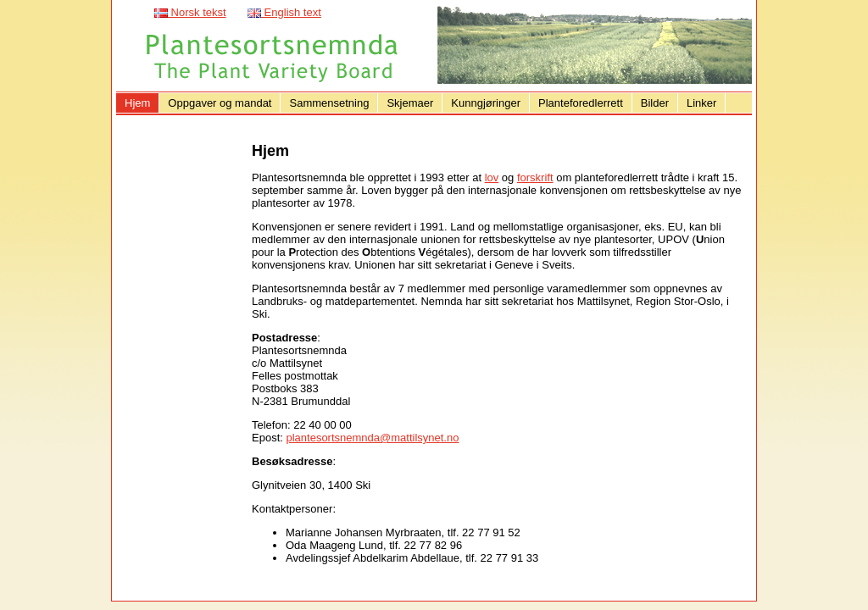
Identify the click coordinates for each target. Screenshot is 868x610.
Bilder (655, 103)
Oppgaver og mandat (220, 103)
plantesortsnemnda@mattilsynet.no (372, 438)
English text (284, 12)
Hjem (137, 103)
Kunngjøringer (486, 103)
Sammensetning (329, 103)
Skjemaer (410, 103)
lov (492, 177)
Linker (701, 103)
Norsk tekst (190, 12)
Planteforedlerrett (581, 103)
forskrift (535, 177)
